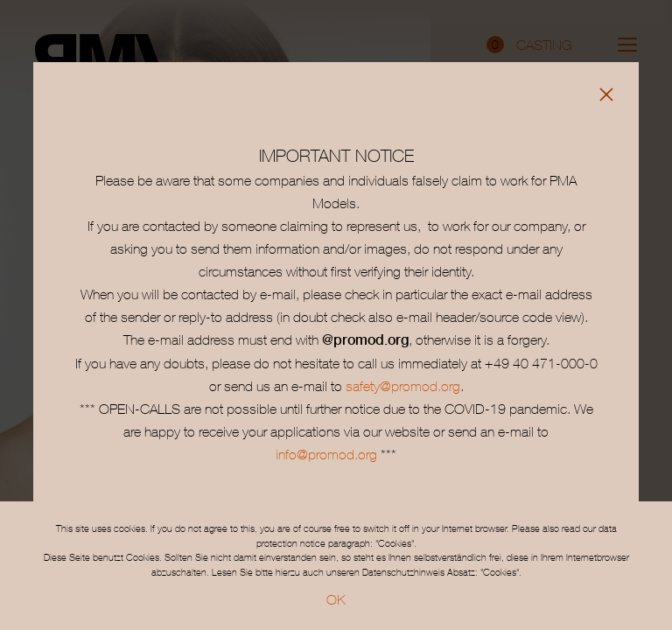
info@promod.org (326, 454)
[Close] (606, 94)
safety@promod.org (403, 386)
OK (336, 599)
